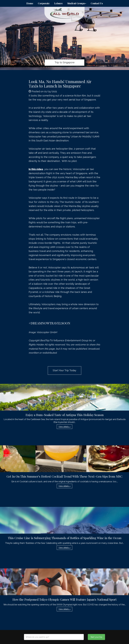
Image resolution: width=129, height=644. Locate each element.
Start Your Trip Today (64, 370)
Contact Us (97, 3)
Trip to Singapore (65, 62)
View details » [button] (64, 427)
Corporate (44, 3)
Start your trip (96, 637)
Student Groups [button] (77, 3)
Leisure (58, 3)
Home (30, 3)
